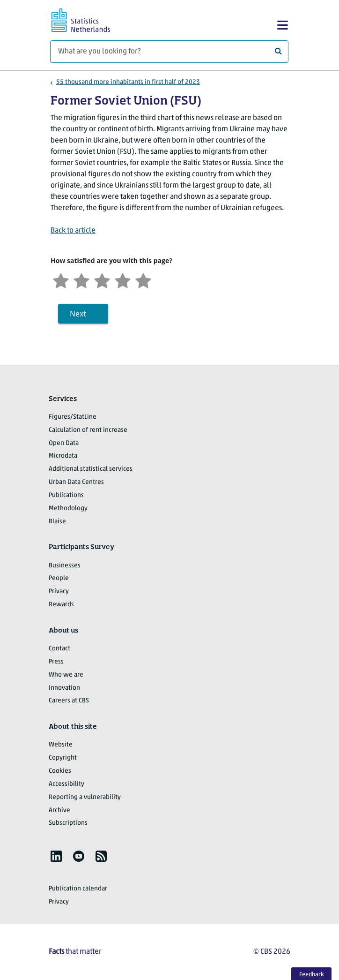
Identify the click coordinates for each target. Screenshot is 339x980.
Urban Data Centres (76, 482)
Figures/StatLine (73, 417)
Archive (59, 810)
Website (61, 745)
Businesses (65, 566)
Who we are (66, 675)
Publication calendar (78, 889)
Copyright (63, 758)
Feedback (312, 975)
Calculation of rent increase (88, 430)
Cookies (60, 771)
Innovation (64, 688)
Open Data (64, 443)
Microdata (63, 456)
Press (56, 662)
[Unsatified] (81, 280)
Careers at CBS (69, 701)
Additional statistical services (91, 469)
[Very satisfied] (143, 280)
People (59, 578)
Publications (66, 495)
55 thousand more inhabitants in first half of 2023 (128, 82)
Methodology (68, 509)
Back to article (73, 231)
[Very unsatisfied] (61, 280)
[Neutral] (102, 280)
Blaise (57, 522)
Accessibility (66, 784)
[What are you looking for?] (169, 52)
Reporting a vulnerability (85, 797)
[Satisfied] (123, 280)
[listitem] (56, 856)
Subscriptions (68, 823)
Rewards (61, 605)
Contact (59, 649)
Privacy (59, 592)
